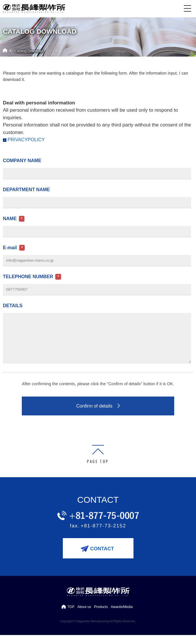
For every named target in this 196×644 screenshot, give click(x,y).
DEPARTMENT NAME (26, 190)
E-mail (10, 248)
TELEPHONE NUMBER (28, 277)
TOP (71, 616)
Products (101, 616)
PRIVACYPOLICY (26, 140)
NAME (10, 219)
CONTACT (102, 557)
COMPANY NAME (22, 161)
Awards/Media (122, 616)
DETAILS (13, 306)
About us (84, 616)
